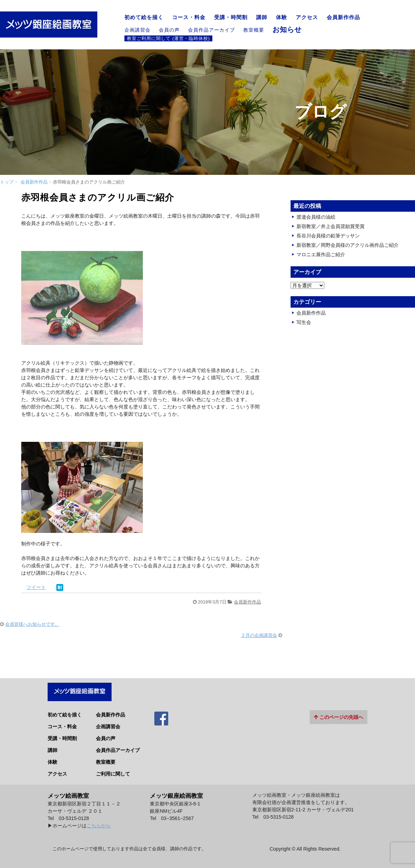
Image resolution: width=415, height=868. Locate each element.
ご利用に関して (113, 770)
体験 (282, 17)
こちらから (99, 821)
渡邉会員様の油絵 (316, 217)
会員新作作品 (343, 17)
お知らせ (287, 30)
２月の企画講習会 (259, 635)
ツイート (36, 587)
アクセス (307, 17)
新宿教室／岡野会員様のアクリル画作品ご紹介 (348, 245)
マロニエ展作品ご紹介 (321, 254)
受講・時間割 (231, 17)
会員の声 (169, 30)
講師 (262, 17)
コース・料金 (189, 17)
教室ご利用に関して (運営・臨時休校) (168, 38)
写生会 (304, 322)
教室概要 (254, 30)
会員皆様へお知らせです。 (32, 624)
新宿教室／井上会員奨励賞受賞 (331, 226)
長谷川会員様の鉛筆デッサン (328, 236)
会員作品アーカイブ (211, 30)
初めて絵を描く (144, 17)
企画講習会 (137, 30)
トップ (7, 182)
